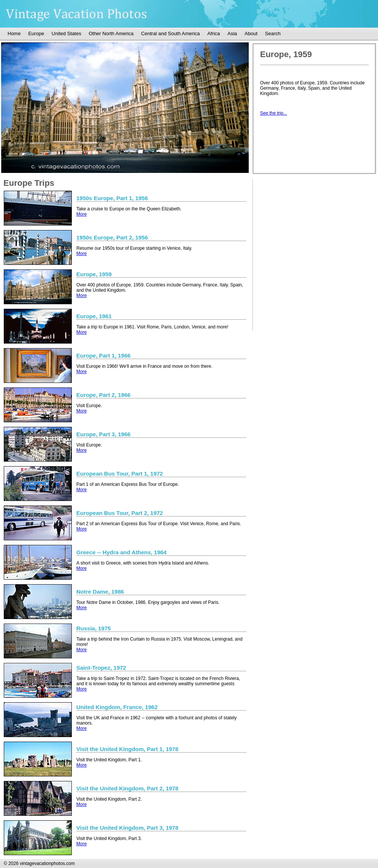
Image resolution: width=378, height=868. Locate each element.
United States (67, 33)
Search (273, 33)
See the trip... (273, 113)
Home (14, 33)
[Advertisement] (317, 237)
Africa (214, 33)
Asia (232, 33)
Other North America (111, 33)
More (81, 214)
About (251, 33)
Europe (36, 33)
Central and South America (170, 33)
